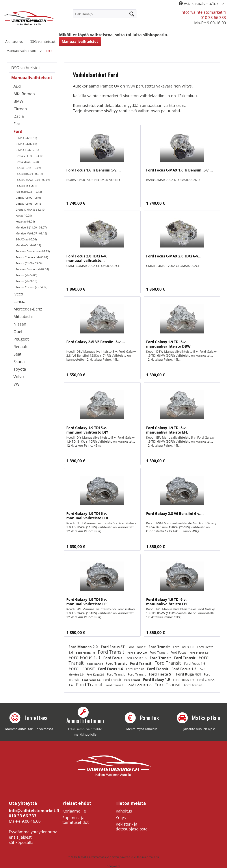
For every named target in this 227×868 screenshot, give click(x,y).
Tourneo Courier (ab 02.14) (32, 269)
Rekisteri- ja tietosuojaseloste (132, 826)
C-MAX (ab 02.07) (26, 144)
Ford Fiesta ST (161, 674)
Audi (18, 86)
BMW (18, 101)
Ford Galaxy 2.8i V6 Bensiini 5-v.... (96, 342)
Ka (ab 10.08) (24, 216)
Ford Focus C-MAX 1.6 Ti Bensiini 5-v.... (180, 170)
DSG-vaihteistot (26, 68)
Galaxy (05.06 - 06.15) (29, 204)
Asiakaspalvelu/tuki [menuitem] (200, 4)
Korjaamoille (74, 811)
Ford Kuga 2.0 (96, 675)
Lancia (19, 301)
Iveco (18, 294)
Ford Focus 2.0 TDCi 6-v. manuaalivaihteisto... (87, 258)
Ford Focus (179, 652)
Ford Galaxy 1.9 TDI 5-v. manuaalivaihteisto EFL (167, 430)
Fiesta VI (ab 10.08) (27, 162)
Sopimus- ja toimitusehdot (75, 820)
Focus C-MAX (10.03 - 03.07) (33, 180)
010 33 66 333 (213, 17)
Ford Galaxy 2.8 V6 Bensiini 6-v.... (175, 514)
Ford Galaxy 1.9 (157, 680)
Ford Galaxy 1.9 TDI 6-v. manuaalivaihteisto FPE (87, 602)
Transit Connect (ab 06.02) (32, 257)
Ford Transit (137, 647)
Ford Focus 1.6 (136, 658)
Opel (18, 331)
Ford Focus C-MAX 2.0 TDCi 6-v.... (174, 256)
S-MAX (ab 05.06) (26, 239)
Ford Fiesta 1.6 (86, 653)
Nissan (20, 324)
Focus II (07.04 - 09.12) (29, 174)
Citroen (20, 109)
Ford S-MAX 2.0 (137, 653)
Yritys (121, 818)
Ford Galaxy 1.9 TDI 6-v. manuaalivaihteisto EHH (88, 516)
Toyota (20, 369)
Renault (20, 346)
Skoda (19, 362)
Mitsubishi (23, 316)
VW (17, 384)
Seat (17, 354)
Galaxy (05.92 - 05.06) (29, 198)
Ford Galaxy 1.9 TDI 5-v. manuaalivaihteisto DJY (87, 430)
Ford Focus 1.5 (184, 669)
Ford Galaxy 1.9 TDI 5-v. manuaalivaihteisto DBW (168, 344)
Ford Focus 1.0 (184, 647)
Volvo (19, 377)
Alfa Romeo (24, 94)
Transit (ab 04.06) (26, 275)
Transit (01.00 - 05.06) (29, 263)
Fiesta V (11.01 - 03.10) (30, 156)
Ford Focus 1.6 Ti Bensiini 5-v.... (94, 170)
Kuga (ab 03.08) (25, 222)
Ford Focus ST (113, 647)
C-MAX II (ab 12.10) (27, 150)
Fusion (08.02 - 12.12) (29, 192)
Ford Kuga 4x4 (189, 674)
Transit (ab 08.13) (26, 281)
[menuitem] (105, 14)
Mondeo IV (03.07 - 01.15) (31, 233)
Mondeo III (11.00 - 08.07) (31, 227)
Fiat (17, 124)
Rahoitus (124, 811)
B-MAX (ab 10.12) (26, 138)
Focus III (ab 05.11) (27, 186)
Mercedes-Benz (28, 309)
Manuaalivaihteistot (32, 78)
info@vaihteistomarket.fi (203, 12)
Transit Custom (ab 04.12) (32, 287)
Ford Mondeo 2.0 (84, 647)
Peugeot (21, 339)
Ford (18, 131)
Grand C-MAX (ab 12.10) (31, 210)
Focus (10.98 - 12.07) (28, 168)
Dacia (19, 116)
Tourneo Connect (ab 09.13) (33, 251)
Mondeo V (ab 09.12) (28, 245)
